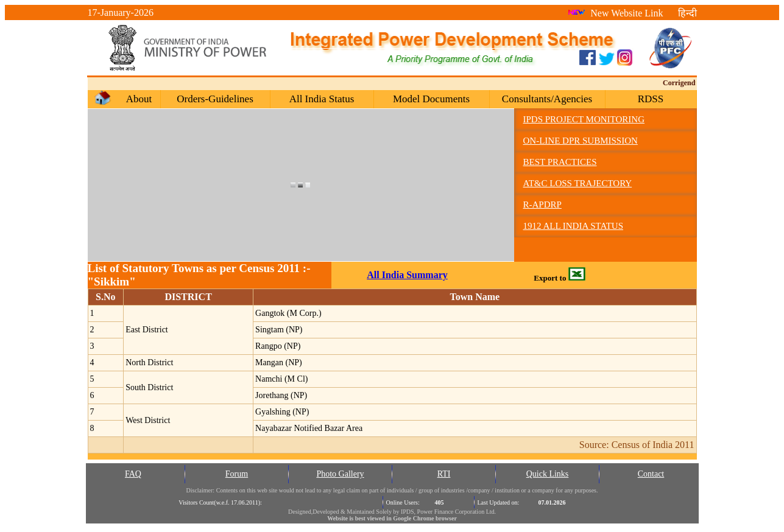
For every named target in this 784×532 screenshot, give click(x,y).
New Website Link (615, 13)
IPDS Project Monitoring (584, 119)
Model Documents (431, 99)
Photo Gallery (340, 474)
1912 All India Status (574, 226)
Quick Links (548, 474)
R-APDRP (542, 205)
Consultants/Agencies (547, 99)
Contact (651, 474)
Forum (237, 474)
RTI (444, 474)
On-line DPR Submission (581, 141)
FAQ (133, 474)
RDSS (651, 99)
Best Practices (560, 162)
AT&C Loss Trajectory (578, 183)
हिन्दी (687, 13)
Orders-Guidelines (215, 99)
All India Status (322, 99)
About (139, 99)
